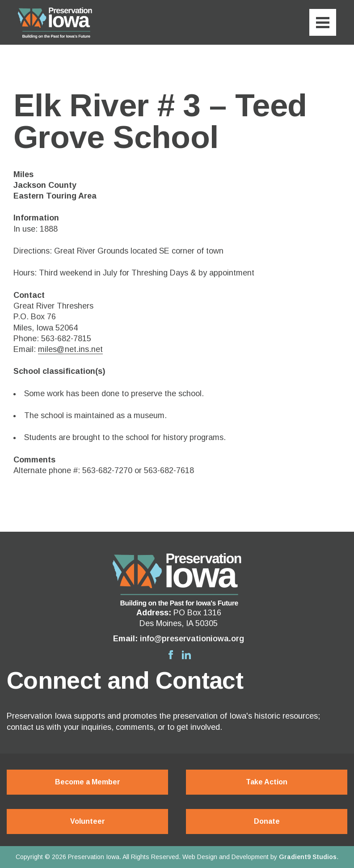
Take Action (267, 782)
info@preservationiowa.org (192, 639)
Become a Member (88, 782)
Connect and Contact (125, 680)
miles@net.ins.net (70, 349)
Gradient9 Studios (308, 857)
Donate (267, 821)
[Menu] (323, 22)
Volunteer (88, 821)
